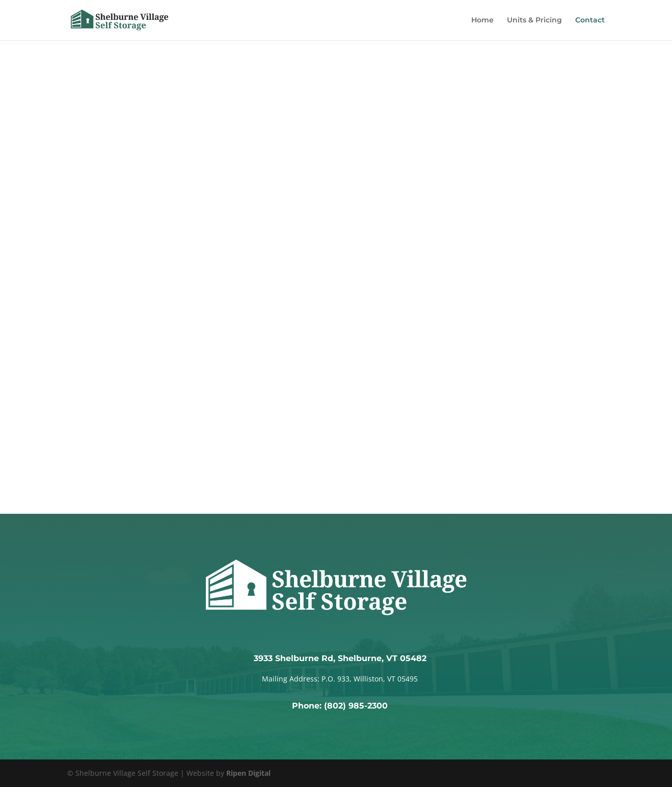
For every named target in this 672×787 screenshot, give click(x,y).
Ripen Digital (248, 773)
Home (482, 21)
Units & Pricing (534, 21)
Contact (590, 21)
